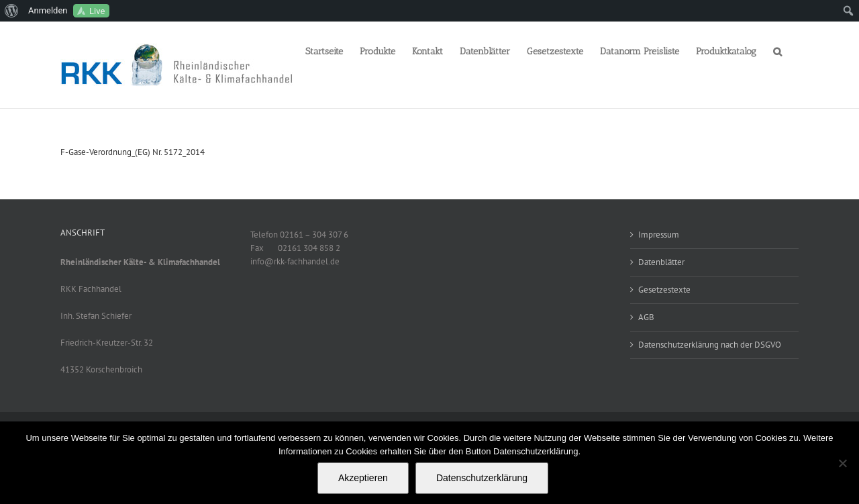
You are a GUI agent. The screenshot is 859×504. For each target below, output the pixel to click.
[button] (777, 50)
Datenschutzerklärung (482, 478)
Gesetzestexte (664, 290)
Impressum (659, 235)
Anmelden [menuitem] (48, 10)
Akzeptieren (363, 478)
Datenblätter (661, 262)
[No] (842, 463)
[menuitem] (12, 11)
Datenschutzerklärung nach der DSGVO (710, 345)
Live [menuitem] (97, 11)
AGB (646, 317)
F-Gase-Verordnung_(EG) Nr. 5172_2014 (133, 152)
